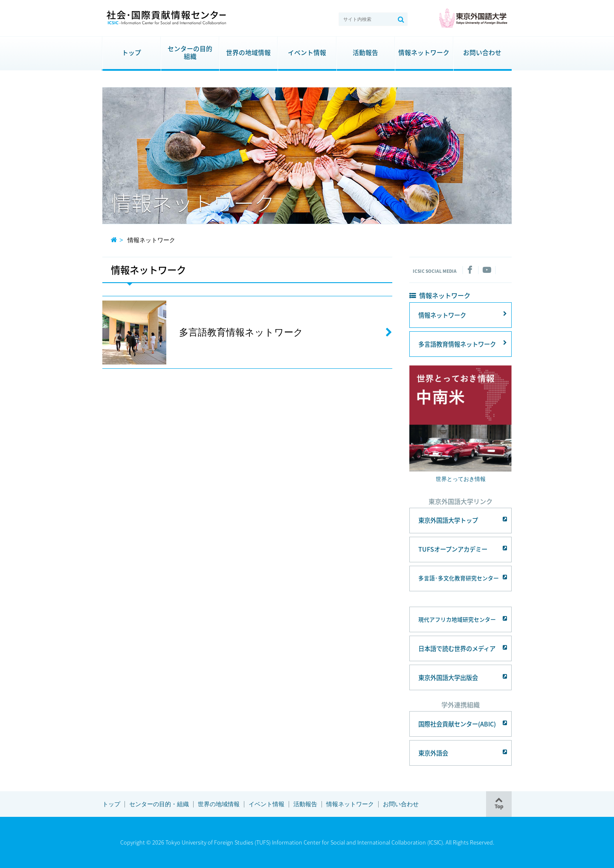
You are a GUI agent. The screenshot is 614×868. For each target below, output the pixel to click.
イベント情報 (307, 52)
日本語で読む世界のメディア (457, 648)
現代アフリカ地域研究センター (457, 619)
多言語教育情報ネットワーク (457, 344)
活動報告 (365, 52)
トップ (132, 52)
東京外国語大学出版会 (448, 677)
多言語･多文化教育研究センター (459, 578)
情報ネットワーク (424, 52)
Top (499, 806)
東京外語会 (433, 753)
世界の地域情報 (248, 52)
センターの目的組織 (187, 52)
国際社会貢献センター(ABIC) (457, 724)
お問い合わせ (482, 52)
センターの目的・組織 (159, 804)
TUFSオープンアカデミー (453, 549)
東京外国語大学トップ (448, 520)
